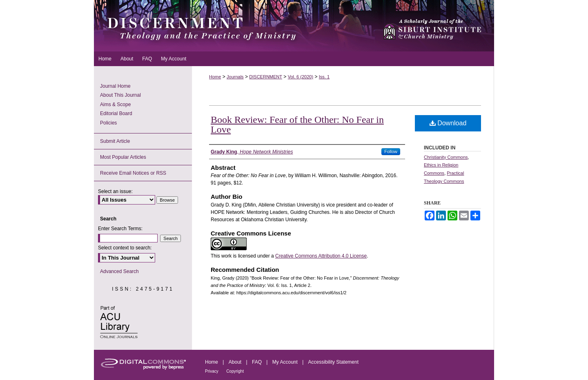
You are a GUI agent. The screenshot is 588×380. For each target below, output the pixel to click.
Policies (108, 123)
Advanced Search (119, 271)
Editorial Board (116, 113)
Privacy (212, 371)
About (235, 362)
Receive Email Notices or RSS (133, 173)
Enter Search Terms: (120, 229)
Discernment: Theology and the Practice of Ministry (235, 26)
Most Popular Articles (123, 157)
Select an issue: (115, 191)
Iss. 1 (324, 77)
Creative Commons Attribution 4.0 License (321, 256)
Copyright (235, 371)
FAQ (257, 362)
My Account (285, 362)
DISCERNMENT (266, 77)
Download (448, 123)
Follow (391, 151)
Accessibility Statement (333, 362)
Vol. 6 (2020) (301, 77)
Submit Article (115, 141)
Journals (235, 77)
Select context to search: (125, 248)
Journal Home (115, 86)
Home (215, 77)
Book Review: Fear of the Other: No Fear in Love (297, 124)
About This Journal (120, 95)
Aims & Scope (115, 104)
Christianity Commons (446, 157)
